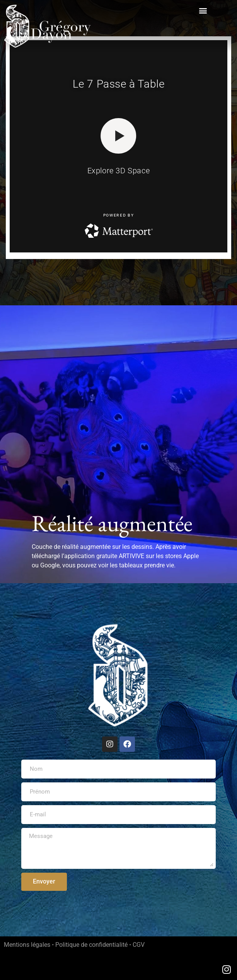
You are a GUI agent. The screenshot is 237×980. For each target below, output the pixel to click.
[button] (203, 10)
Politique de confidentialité (91, 945)
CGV (139, 945)
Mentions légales (27, 945)
